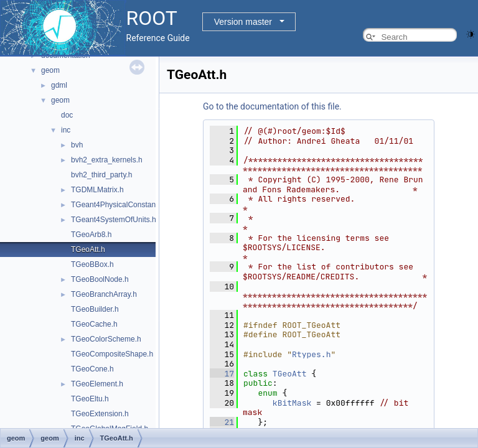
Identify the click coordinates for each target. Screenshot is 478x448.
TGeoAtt (290, 374)
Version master (243, 22)
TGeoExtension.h (100, 414)
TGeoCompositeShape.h (112, 354)
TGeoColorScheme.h (106, 339)
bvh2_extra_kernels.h (107, 160)
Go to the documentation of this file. (272, 106)
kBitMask (292, 403)
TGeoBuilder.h (95, 309)
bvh (77, 145)
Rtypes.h (311, 354)
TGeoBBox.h (92, 264)
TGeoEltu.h (90, 399)
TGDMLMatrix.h (97, 190)
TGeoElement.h (97, 384)
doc (67, 115)
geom (50, 70)
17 (222, 374)
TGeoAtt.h (88, 250)
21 (222, 422)
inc (66, 130)
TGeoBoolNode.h (100, 279)
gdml (59, 85)
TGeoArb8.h (91, 235)
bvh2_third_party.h (102, 175)
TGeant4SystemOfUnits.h (114, 220)
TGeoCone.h (92, 369)
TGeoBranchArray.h (104, 294)
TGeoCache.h (94, 324)
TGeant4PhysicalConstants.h (119, 205)
